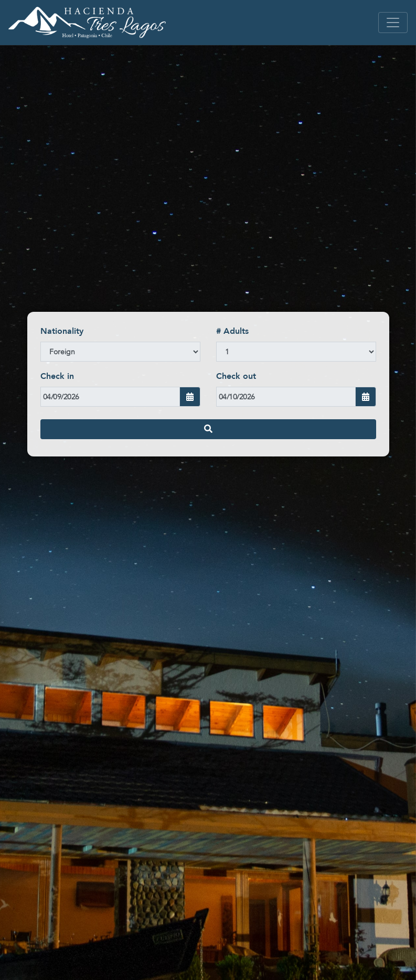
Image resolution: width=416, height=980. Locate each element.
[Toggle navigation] (393, 23)
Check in (57, 376)
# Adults (232, 331)
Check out (236, 376)
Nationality (62, 331)
